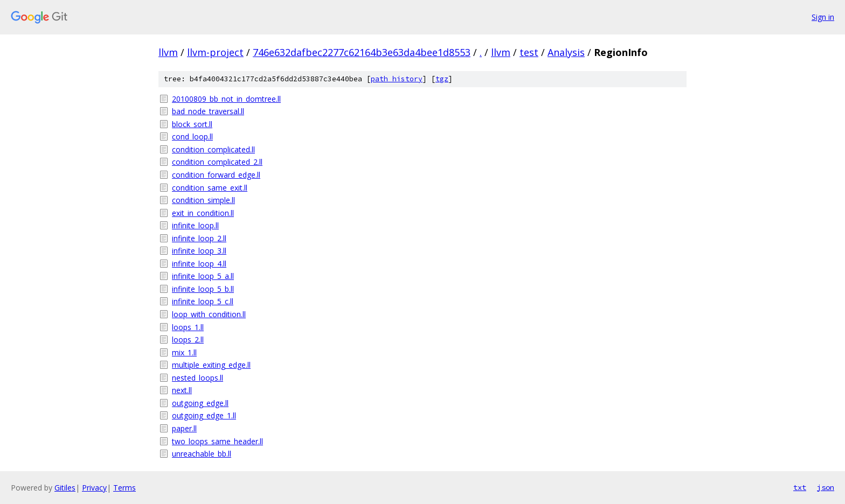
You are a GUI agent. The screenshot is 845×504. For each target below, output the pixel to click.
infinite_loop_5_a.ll (203, 276)
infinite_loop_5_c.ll (203, 301)
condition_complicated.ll (213, 149)
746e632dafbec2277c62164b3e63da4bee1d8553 (362, 52)
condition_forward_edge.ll (216, 175)
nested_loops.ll (198, 378)
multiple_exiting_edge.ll (211, 365)
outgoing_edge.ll (200, 403)
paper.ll (184, 428)
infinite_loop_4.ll (199, 264)
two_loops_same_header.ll (217, 441)
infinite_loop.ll (195, 225)
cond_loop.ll (192, 136)
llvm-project (215, 52)
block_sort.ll (192, 124)
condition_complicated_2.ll (217, 162)
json (826, 487)
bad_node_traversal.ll (208, 111)
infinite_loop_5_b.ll (203, 289)
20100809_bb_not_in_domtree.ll (226, 99)
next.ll (182, 390)
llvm (168, 52)
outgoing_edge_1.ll (204, 415)
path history (397, 79)
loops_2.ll (188, 339)
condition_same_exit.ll (210, 188)
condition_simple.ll (203, 200)
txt (800, 487)
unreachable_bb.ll (202, 454)
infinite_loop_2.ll (199, 238)
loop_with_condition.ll (209, 314)
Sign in (823, 17)
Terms (124, 488)
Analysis (566, 52)
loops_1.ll (188, 327)
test (529, 52)
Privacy (94, 488)
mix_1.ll (184, 352)
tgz (442, 79)
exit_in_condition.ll (203, 213)
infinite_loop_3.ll (199, 251)
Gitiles (65, 488)
